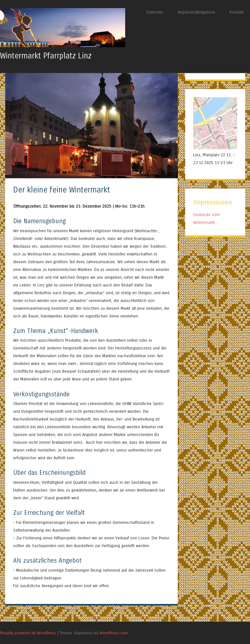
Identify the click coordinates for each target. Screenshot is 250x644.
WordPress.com (114, 633)
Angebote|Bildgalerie (196, 12)
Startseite (155, 12)
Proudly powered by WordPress (28, 633)
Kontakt (237, 12)
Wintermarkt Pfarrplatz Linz (46, 56)
